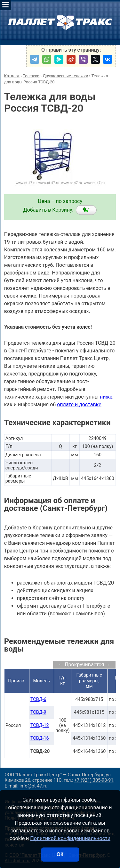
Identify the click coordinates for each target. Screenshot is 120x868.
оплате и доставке (79, 405)
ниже (106, 397)
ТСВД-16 (40, 738)
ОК (60, 854)
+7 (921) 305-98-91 (94, 780)
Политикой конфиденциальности (70, 838)
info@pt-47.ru (33, 786)
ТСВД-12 (40, 725)
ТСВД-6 (38, 699)
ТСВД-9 (38, 712)
